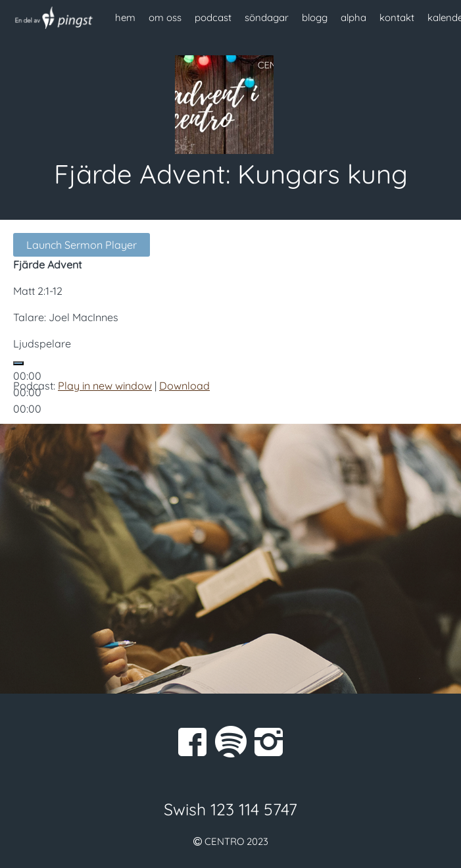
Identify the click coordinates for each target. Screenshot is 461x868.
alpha (353, 17)
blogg (315, 17)
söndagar (267, 17)
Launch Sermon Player (82, 245)
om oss (165, 17)
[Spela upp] (18, 363)
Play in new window (105, 386)
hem (125, 17)
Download (184, 386)
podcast (213, 17)
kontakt (397, 17)
